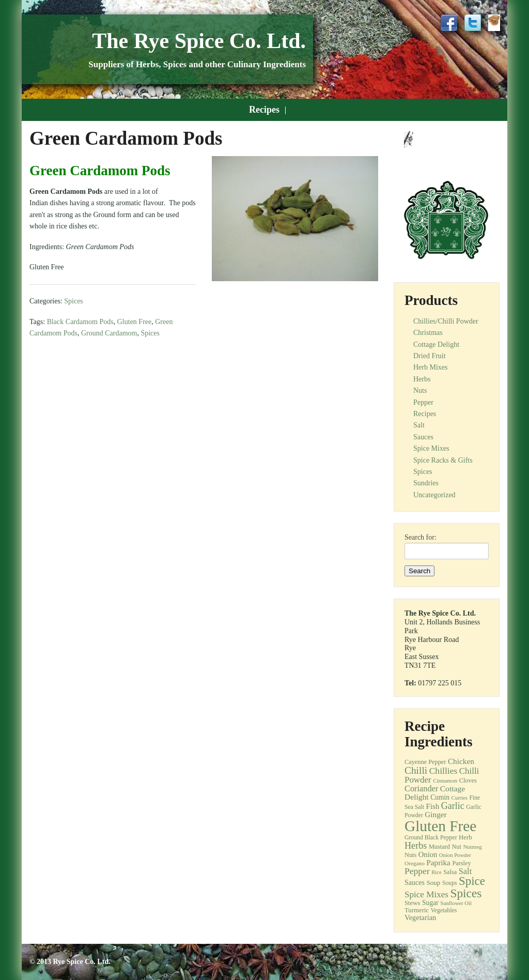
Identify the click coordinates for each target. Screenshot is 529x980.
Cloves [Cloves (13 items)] (468, 780)
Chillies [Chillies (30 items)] (444, 771)
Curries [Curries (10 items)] (460, 798)
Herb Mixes (431, 367)
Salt (419, 425)
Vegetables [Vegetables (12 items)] (444, 910)
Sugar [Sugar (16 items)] (430, 903)
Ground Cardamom (109, 333)
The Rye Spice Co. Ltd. (199, 41)
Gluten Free (134, 322)
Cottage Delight (436, 344)
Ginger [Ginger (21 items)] (435, 814)
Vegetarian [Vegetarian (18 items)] (420, 917)
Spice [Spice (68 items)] (472, 881)
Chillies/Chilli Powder (446, 321)
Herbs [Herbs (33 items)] (416, 846)
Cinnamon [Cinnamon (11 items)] (445, 780)
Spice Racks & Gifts (443, 460)
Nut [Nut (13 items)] (456, 847)
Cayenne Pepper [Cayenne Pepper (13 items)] (425, 762)
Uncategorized (434, 495)
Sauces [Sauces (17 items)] (415, 882)
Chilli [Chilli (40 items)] (416, 770)
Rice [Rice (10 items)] (437, 872)
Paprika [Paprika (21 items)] (438, 862)
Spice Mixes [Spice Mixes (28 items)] (426, 894)
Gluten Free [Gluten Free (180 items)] (440, 826)
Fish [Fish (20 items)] (433, 806)
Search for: (421, 538)
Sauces (423, 437)
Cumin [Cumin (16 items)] (440, 797)
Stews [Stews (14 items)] (413, 903)
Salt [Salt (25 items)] (465, 871)
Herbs (422, 379)
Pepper (423, 402)
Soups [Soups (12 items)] (450, 883)
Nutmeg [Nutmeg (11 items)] (472, 847)
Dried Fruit (430, 356)
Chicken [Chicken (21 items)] (461, 761)
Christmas (428, 333)
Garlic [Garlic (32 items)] (453, 806)
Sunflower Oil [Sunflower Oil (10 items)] (456, 903)
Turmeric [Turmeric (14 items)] (417, 910)
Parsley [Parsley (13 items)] (461, 863)
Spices (74, 301)
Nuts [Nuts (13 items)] (410, 855)
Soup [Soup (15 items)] (433, 883)
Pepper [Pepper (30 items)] (417, 871)
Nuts (420, 391)
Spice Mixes (431, 448)
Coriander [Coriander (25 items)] (421, 788)
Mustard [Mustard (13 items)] (439, 847)
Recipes (264, 110)
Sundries (426, 483)
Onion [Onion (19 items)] (428, 854)
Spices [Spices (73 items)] (466, 893)
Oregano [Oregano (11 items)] (415, 863)
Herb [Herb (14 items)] (465, 837)
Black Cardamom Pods (80, 322)
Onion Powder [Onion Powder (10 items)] (455, 855)
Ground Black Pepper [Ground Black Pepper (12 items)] (431, 838)
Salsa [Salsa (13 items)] (450, 872)
